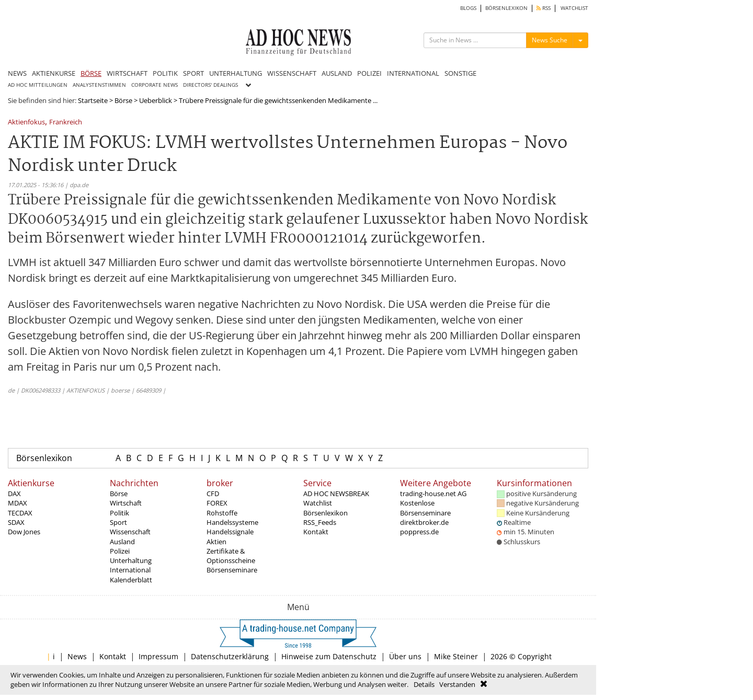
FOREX (217, 503)
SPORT (193, 73)
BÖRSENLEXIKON (506, 8)
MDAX (18, 503)
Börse (123, 100)
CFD (213, 494)
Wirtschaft (126, 503)
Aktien (216, 542)
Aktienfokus (26, 123)
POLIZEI (369, 73)
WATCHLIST (574, 8)
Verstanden (457, 684)
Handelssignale (230, 532)
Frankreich (66, 123)
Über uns (405, 656)
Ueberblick (156, 100)
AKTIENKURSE (54, 73)
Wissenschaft (130, 532)
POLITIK (165, 73)
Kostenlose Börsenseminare (425, 508)
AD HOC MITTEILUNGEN (38, 85)
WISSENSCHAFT (292, 73)
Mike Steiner (456, 656)
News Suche (550, 40)
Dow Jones (24, 532)
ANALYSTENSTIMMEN (99, 85)
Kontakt (316, 532)
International (130, 570)
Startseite (93, 100)
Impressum (158, 656)
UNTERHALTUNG (236, 73)
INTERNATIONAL (413, 73)
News (77, 656)
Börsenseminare (232, 570)
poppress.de (419, 532)
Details (424, 684)
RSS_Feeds (320, 522)
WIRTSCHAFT (127, 73)
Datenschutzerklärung (230, 656)
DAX (14, 494)
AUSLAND (337, 73)
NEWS (17, 73)
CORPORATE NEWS (155, 85)
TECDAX (20, 513)
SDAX (16, 522)
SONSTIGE (460, 73)
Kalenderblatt (131, 580)
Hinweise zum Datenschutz (329, 656)
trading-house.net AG (433, 494)
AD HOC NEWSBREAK (336, 494)
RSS (544, 8)
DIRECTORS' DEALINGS (210, 85)
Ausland (122, 542)
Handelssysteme (232, 522)
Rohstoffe (222, 513)
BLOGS (468, 8)
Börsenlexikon (44, 458)
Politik (119, 513)
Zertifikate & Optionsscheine (231, 556)
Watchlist (318, 503)
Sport (118, 522)
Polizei (120, 551)
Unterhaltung (131, 560)
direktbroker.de (424, 522)
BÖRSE (91, 73)
